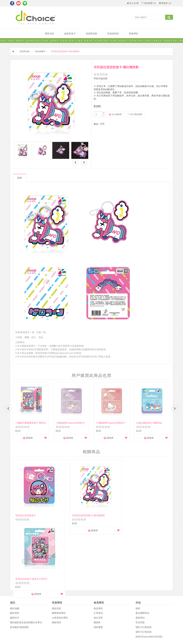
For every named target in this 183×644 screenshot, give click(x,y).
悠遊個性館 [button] (113, 34)
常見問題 (140, 561)
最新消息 (49, 34)
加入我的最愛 (135, 114)
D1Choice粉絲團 (101, 598)
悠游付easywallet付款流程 (149, 575)
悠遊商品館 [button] (91, 34)
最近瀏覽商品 (142, 551)
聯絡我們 (56, 561)
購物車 (28, 438)
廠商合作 (15, 556)
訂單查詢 (98, 551)
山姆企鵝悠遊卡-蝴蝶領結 (149, 423)
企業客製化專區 (60, 556)
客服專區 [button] (134, 34)
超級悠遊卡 (70, 34)
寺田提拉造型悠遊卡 (26, 500)
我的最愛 (98, 565)
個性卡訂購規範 (144, 565)
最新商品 (140, 556)
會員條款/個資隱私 (19, 565)
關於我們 (15, 551)
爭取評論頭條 (101, 78)
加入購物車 (115, 114)
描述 (20, 178)
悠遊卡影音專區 (101, 605)
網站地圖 (15, 547)
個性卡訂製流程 (144, 570)
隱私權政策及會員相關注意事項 (26, 561)
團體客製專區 (59, 551)
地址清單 (98, 556)
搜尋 (138, 547)
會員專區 (98, 547)
